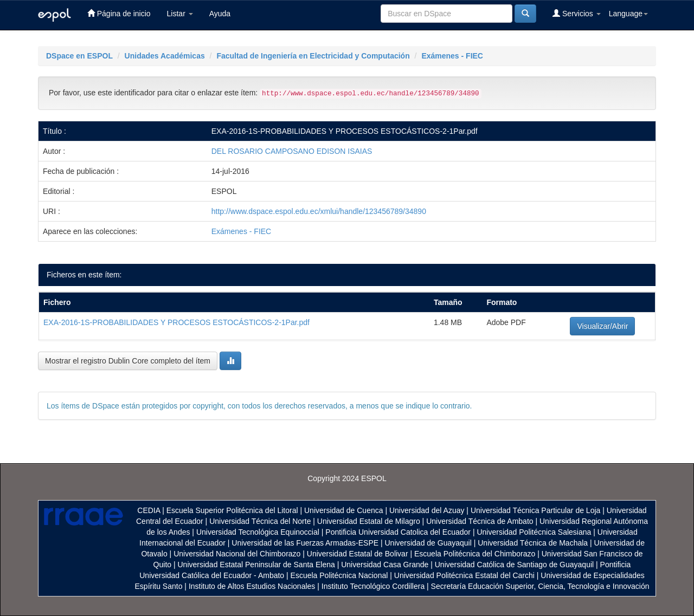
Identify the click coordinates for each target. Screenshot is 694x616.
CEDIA (149, 510)
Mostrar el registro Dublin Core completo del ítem (128, 361)
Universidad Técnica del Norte (260, 521)
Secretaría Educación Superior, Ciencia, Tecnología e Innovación (540, 586)
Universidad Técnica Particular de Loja (535, 510)
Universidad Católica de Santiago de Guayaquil (514, 565)
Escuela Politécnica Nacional (339, 575)
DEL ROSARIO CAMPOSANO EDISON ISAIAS (292, 151)
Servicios (577, 13)
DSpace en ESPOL (79, 56)
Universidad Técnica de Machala (533, 543)
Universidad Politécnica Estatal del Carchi (464, 575)
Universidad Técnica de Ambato (480, 521)
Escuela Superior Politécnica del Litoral (232, 510)
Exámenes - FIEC (452, 56)
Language (628, 14)
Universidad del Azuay (427, 510)
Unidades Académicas (165, 56)
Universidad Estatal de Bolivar (358, 554)
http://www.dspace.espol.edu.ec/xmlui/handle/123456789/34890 (319, 211)
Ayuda (220, 14)
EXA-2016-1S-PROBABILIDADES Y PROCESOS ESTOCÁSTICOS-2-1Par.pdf (176, 322)
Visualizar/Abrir (602, 326)
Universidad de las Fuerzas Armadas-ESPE (305, 543)
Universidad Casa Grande (386, 565)
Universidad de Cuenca (344, 510)
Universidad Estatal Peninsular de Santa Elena (256, 565)
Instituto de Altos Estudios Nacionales (252, 586)
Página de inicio (119, 13)
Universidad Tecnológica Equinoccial (258, 532)
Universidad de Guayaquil (428, 543)
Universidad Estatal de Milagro (369, 521)
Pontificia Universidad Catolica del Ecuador (398, 532)
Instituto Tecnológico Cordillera (373, 586)
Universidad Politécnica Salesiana (534, 532)
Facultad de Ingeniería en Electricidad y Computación (313, 56)
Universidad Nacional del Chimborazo (237, 554)
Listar (180, 14)
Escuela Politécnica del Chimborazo (475, 554)
